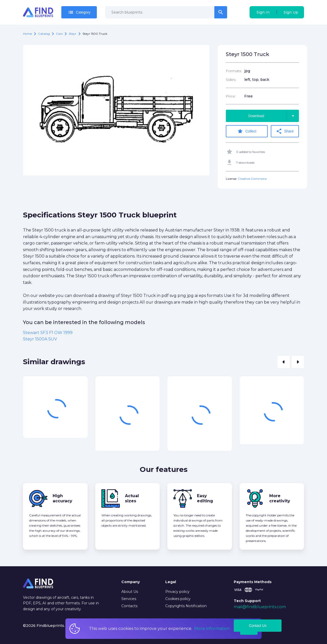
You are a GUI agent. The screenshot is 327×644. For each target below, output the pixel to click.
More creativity (280, 498)
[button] (284, 362)
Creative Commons (252, 179)
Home (27, 34)
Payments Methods (253, 582)
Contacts (129, 606)
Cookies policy (178, 599)
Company (131, 582)
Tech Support (247, 601)
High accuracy (62, 498)
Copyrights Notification (186, 606)
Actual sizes (132, 498)
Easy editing (205, 498)
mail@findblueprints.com (260, 607)
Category (79, 12)
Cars (59, 34)
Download (274, 116)
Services (129, 599)
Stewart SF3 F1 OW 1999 (48, 333)
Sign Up (291, 12)
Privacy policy (177, 592)
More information (212, 629)
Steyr (73, 34)
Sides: (231, 80)
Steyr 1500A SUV (40, 339)
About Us (130, 592)
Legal (171, 582)
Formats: (234, 71)
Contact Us (258, 626)
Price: (231, 96)
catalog (44, 34)
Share (285, 131)
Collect (247, 131)
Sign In (263, 12)
